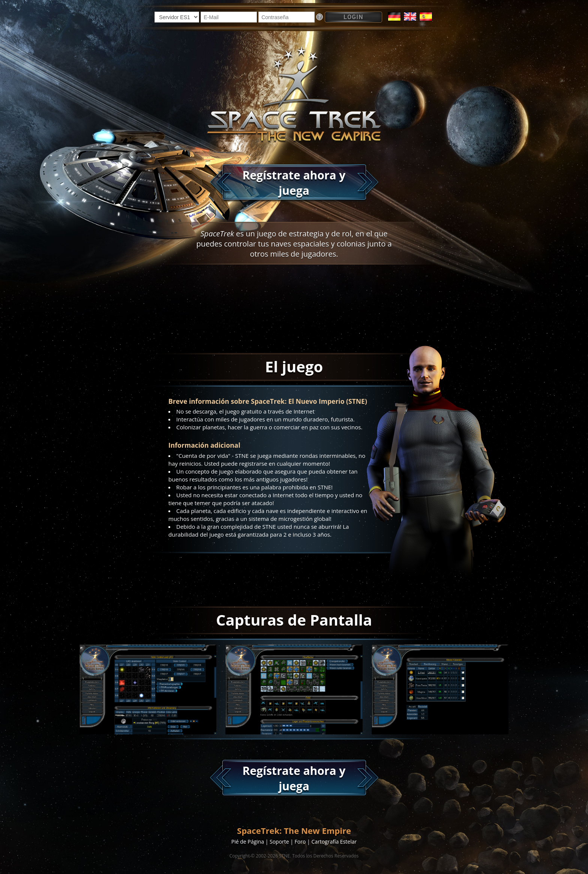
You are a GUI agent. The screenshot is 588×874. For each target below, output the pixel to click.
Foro (300, 842)
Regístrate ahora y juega (294, 183)
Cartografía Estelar (334, 842)
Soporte (279, 842)
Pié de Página (248, 842)
